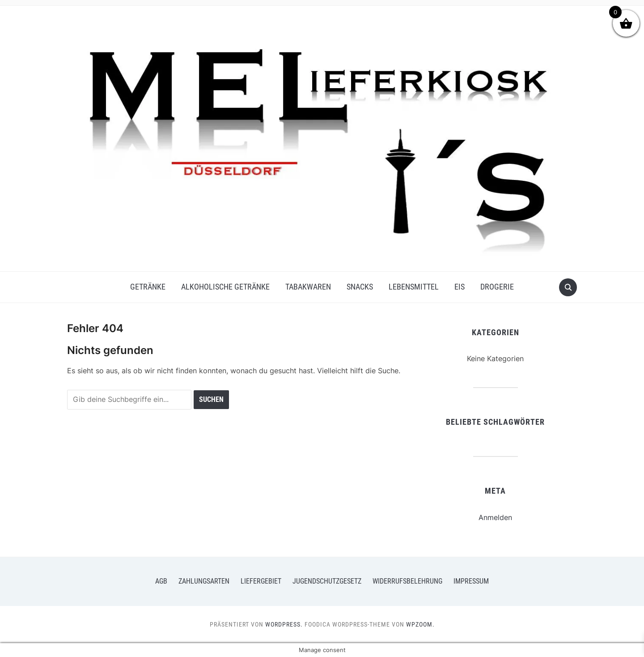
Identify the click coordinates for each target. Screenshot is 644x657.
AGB (161, 581)
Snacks (360, 287)
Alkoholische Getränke (225, 287)
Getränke (148, 287)
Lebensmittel (414, 287)
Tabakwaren (308, 287)
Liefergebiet (261, 581)
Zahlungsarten (204, 581)
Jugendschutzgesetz (327, 581)
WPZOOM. (420, 624)
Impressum (471, 581)
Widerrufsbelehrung (407, 581)
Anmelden (495, 517)
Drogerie (497, 287)
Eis (460, 287)
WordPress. (284, 624)
